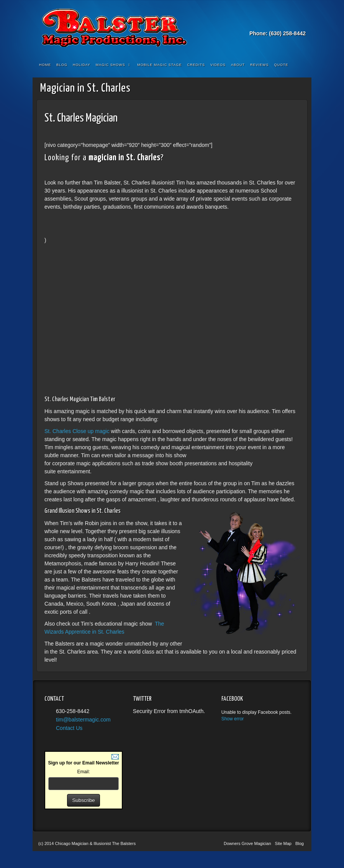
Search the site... (301, 65)
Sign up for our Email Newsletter (83, 763)
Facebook (280, 23)
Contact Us (69, 728)
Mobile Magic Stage (159, 65)
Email (269, 23)
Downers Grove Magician (247, 843)
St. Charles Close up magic (78, 431)
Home (45, 65)
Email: (83, 772)
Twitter (290, 23)
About (238, 65)
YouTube (301, 23)
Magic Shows (113, 65)
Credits (196, 65)
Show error (233, 719)
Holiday (82, 65)
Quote (281, 65)
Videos (218, 65)
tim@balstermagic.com (83, 720)
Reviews (260, 65)
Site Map (283, 843)
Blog (62, 65)
